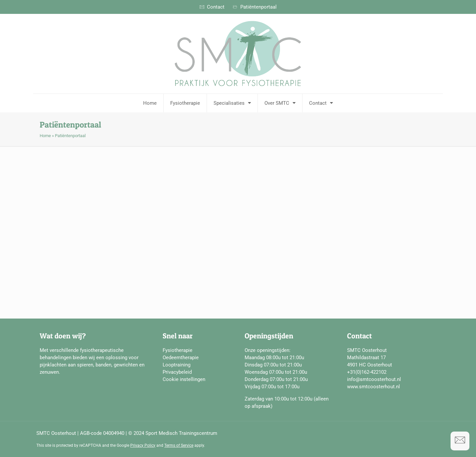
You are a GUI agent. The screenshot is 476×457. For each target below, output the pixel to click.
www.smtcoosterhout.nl (374, 387)
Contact (321, 103)
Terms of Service (179, 445)
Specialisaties (232, 103)
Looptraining (177, 365)
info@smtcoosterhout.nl (374, 379)
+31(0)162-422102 (367, 372)
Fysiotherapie (185, 103)
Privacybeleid (177, 372)
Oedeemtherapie (181, 358)
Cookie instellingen (184, 379)
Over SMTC (280, 103)
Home (150, 103)
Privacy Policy (143, 445)
